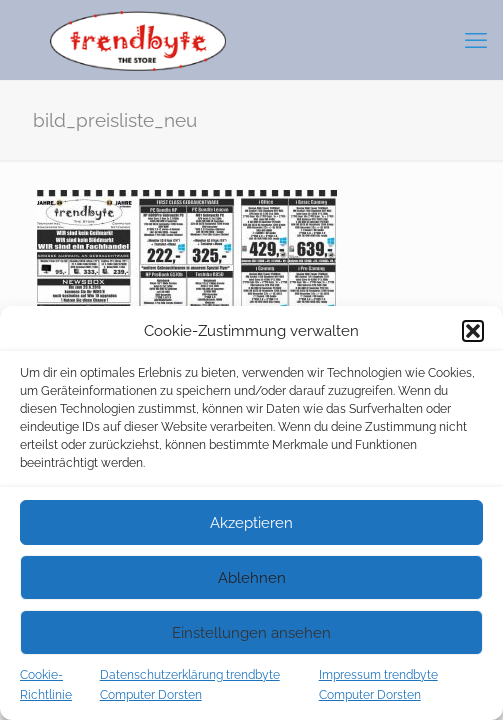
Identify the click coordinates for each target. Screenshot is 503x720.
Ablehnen (252, 578)
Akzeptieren (251, 523)
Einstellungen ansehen (251, 633)
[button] (473, 331)
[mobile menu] (476, 40)
